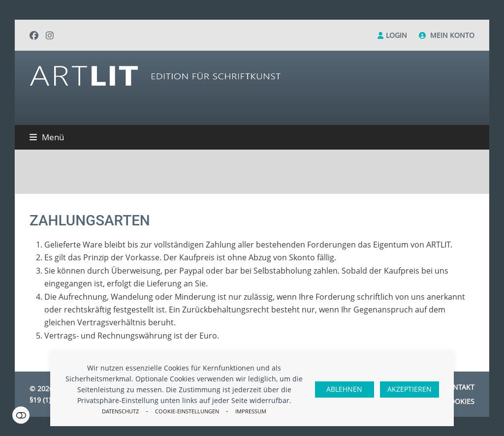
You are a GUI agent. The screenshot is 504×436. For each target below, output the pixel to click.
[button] (47, 137)
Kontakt (459, 387)
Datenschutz (120, 411)
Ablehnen (344, 389)
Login (396, 35)
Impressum (251, 411)
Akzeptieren (409, 389)
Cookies (460, 401)
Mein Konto (452, 35)
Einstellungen (21, 415)
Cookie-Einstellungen (187, 411)
